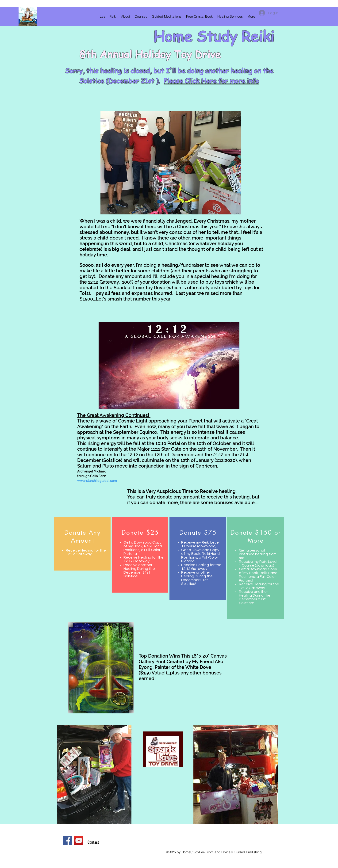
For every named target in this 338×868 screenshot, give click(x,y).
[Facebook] (67, 840)
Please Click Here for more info (211, 81)
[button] (126, 16)
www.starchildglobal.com (97, 481)
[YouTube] (79, 840)
